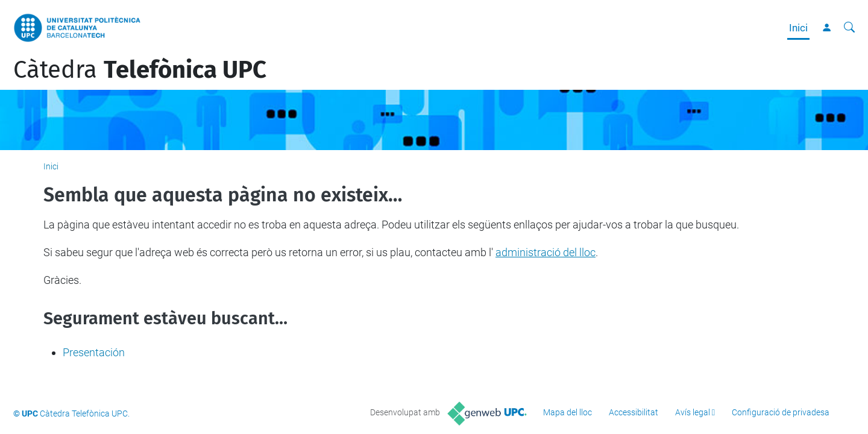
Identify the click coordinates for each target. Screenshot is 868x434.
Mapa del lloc (568, 412)
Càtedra (140, 70)
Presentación (94, 352)
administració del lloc (546, 252)
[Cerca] (849, 28)
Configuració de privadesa (781, 412)
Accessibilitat (634, 412)
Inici (798, 28)
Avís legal (693, 412)
